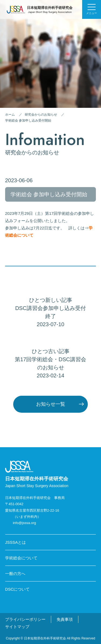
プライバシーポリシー (25, 619)
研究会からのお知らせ (41, 115)
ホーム (10, 115)
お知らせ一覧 (51, 404)
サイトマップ (17, 627)
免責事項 (65, 619)
